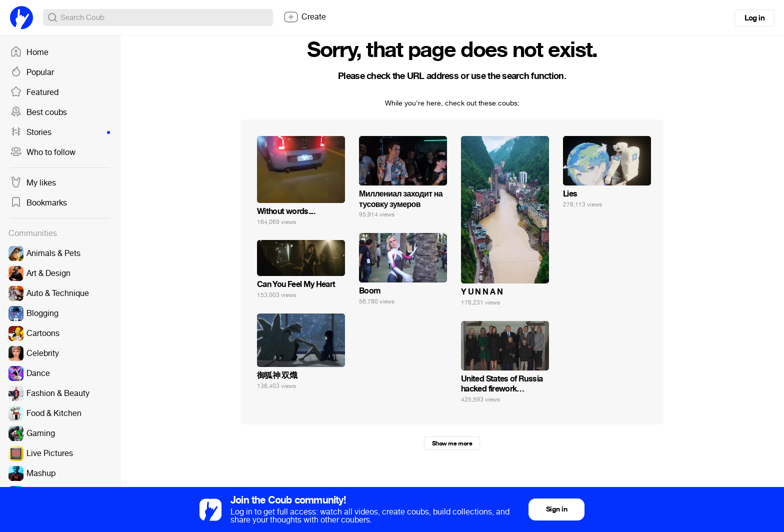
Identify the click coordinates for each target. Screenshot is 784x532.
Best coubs (38, 112)
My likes (33, 183)
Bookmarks (38, 203)
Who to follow (43, 152)
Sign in (556, 509)
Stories (60, 132)
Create (304, 17)
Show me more (452, 443)
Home (29, 52)
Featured (34, 92)
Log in (754, 18)
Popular (32, 72)
